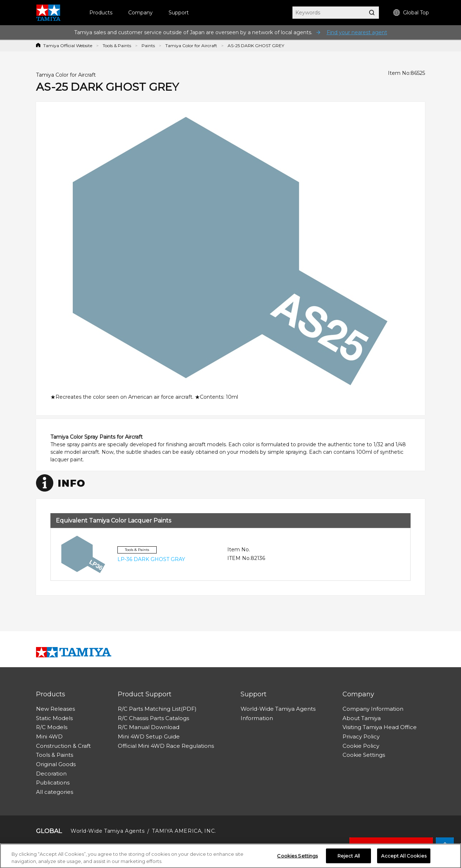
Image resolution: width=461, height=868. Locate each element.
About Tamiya (362, 718)
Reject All (349, 857)
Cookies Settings (297, 857)
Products (101, 13)
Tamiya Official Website (68, 46)
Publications (53, 783)
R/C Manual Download (149, 727)
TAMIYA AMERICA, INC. (184, 831)
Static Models (54, 718)
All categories (55, 792)
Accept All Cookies (404, 857)
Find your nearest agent (357, 32)
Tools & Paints (117, 46)
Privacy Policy (361, 736)
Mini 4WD (49, 736)
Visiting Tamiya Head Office (380, 727)
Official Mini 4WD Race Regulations (166, 746)
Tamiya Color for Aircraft (191, 46)
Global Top (411, 13)
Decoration (51, 774)
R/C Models (52, 727)
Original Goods (56, 764)
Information (257, 718)
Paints (148, 46)
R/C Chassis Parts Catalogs (153, 718)
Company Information (373, 709)
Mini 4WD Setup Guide (149, 736)
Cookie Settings (364, 755)
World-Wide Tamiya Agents (278, 709)
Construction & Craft (63, 746)
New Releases (55, 709)
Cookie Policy (361, 746)
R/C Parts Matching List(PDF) (157, 709)
